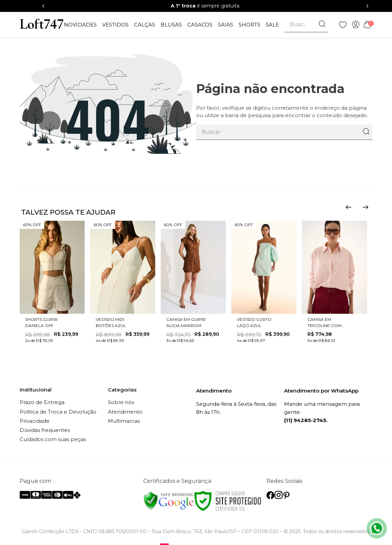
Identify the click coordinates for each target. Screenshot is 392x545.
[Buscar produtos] (323, 24)
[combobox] (306, 25)
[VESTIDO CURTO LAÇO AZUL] (264, 283)
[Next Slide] (367, 6)
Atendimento (125, 412)
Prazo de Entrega (42, 402)
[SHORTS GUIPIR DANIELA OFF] (52, 283)
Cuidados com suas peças (53, 439)
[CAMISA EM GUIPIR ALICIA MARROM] (193, 283)
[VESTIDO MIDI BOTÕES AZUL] (123, 283)
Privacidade (35, 421)
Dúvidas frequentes (45, 430)
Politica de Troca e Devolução (58, 412)
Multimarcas (124, 421)
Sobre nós (121, 402)
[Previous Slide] (43, 6)
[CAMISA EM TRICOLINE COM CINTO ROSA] (334, 283)
